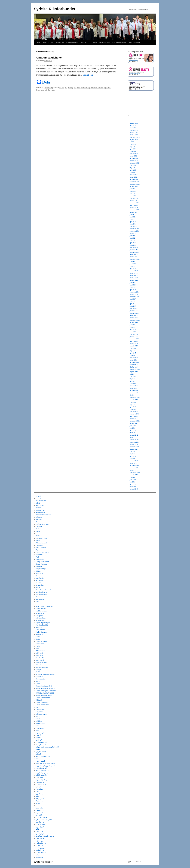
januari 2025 (134, 133)
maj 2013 (133, 405)
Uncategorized (40, 709)
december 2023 (134, 158)
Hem (38, 43)
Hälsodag (39, 566)
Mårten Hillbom (41, 609)
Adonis (38, 503)
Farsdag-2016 (40, 545)
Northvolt (39, 627)
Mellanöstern (40, 613)
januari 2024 (134, 156)
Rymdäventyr (86, 88)
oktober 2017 (134, 294)
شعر (37, 806)
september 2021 (135, 210)
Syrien (38, 684)
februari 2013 (134, 412)
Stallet (38, 672)
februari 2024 (134, 154)
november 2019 (135, 254)
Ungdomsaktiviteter (49, 58)
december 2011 (134, 440)
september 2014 (135, 369)
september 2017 (135, 297)
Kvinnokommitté (72, 43)
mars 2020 (133, 245)
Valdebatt (39, 721)
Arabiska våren (41, 510)
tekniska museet (97, 88)
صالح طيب (39, 808)
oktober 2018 (134, 278)
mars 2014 (133, 383)
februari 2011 (134, 461)
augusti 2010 (134, 475)
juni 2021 (133, 217)
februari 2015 (134, 358)
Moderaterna (40, 620)
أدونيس (38, 735)
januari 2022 (134, 201)
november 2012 (135, 416)
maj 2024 (133, 147)
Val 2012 (39, 716)
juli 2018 (132, 283)
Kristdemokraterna (42, 595)
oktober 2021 (134, 208)
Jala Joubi (39, 583)
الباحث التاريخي (41, 752)
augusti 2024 (134, 140)
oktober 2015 (134, 344)
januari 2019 (134, 273)
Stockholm (60, 43)
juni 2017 (133, 299)
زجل (37, 792)
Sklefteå (38, 665)
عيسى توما (39, 813)
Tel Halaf (39, 700)
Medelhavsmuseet (42, 611)
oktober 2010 (134, 470)
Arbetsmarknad (41, 512)
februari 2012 (134, 435)
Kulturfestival (40, 599)
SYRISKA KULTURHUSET (45, 693)
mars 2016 (133, 332)
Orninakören (40, 644)
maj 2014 (133, 379)
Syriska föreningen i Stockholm (46, 691)
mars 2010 (133, 487)
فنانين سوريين (40, 824)
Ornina (38, 639)
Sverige (38, 681)
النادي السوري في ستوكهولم (45, 766)
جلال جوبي (39, 777)
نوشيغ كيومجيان (41, 852)
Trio (37, 707)
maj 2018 (133, 287)
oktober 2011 (134, 444)
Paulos (38, 646)
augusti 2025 (134, 123)
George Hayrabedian (42, 562)
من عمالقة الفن (41, 843)
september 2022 (135, 184)
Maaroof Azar (40, 604)
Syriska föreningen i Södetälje (45, 688)
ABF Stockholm (41, 501)
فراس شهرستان (41, 817)
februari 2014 (134, 386)
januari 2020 (134, 250)
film (75, 88)
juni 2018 (133, 285)
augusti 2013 (134, 400)
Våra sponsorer (135, 43)
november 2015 (135, 341)
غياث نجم (39, 815)
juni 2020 (133, 238)
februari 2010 (134, 489)
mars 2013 (133, 409)
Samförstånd (40, 660)
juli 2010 (132, 477)
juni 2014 (133, 376)
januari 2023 (134, 177)
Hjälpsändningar (41, 569)
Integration (39, 573)
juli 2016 (132, 325)
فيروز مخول (40, 827)
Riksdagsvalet (40, 651)
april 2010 (133, 484)
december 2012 (134, 414)
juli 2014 (132, 374)
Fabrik (38, 541)
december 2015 (134, 339)
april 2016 (133, 330)
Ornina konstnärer (42, 641)
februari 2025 (134, 130)
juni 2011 (133, 451)
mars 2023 (133, 172)
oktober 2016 (134, 318)
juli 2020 (132, 236)
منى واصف (39, 845)
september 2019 (135, 259)
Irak (37, 576)
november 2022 (135, 182)
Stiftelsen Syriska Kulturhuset (45, 674)
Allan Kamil (40, 505)
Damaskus (39, 527)
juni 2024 (133, 144)
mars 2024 (133, 151)
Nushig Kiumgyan (42, 632)
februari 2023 (134, 175)
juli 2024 (132, 142)
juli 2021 (132, 215)
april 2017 (133, 304)
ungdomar (107, 88)
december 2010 (134, 466)
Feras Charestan (41, 548)
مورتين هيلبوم (40, 848)
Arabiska (39, 508)
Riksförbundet (48, 43)
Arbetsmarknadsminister (44, 515)
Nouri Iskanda (40, 630)
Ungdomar (48, 88)
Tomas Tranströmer (42, 702)
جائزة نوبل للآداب (41, 775)
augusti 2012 (134, 423)
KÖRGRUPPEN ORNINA (100, 43)
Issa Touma (39, 580)
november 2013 (135, 393)
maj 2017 (133, 301)
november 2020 (135, 231)
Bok (37, 522)
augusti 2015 (134, 346)
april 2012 (133, 430)
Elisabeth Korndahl (42, 538)
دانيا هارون (39, 789)
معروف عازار (40, 841)
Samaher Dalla (40, 658)
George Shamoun (41, 564)
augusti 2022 (134, 186)
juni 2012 (133, 426)
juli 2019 (132, 261)
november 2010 (135, 468)
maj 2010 (133, 482)
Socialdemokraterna (42, 667)
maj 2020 (133, 240)
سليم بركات (40, 799)
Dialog (38, 531)
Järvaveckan (40, 585)
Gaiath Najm (40, 559)
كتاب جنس (39, 831)
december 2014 (134, 362)
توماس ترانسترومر (42, 773)
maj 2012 (133, 428)
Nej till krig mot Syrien (43, 623)
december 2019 (134, 252)
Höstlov (38, 571)
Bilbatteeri (39, 519)
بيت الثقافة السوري (42, 770)
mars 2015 (133, 355)
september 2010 (135, 473)
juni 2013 (133, 402)
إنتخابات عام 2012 (42, 745)
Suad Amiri (39, 677)
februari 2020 (134, 247)
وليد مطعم (39, 857)
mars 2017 (133, 306)
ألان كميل (39, 740)
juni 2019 (133, 264)
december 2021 (134, 203)
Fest (37, 550)
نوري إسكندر (40, 850)
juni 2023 (133, 165)
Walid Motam (40, 728)
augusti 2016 (134, 322)
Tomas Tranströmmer (43, 705)
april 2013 (133, 407)
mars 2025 (133, 128)
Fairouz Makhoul (41, 543)
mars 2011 (133, 458)
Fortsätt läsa (89, 75)
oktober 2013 (134, 395)
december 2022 (134, 179)
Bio (66, 88)
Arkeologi (39, 517)
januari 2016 (134, 337)
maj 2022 (133, 193)
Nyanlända (39, 634)
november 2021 (135, 205)
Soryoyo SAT (40, 670)
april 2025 (133, 125)
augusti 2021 (134, 212)
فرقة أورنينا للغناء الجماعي (45, 820)
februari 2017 (134, 308)
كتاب (37, 829)
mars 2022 (133, 196)
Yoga (37, 731)
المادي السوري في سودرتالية (45, 763)
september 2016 (135, 320)
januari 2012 (134, 437)
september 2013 (135, 398)
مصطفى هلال (40, 838)
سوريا (38, 803)
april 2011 (133, 456)
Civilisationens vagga (43, 524)
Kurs (37, 602)
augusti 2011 (134, 449)
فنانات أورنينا (40, 822)
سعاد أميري (40, 794)
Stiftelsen (85, 43)
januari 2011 (134, 463)
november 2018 (135, 276)
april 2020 (133, 243)
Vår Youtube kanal (119, 43)
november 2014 (135, 365)
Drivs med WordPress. (137, 862)
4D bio (62, 88)
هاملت (38, 855)
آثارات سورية (40, 733)
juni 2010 (133, 480)
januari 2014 (134, 388)
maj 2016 (133, 327)
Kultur (38, 597)
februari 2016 (134, 334)
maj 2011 (133, 454)
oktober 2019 (134, 257)
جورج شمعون (40, 782)
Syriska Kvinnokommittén (44, 695)
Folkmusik (39, 555)
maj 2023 (133, 168)
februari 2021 (134, 226)
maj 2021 (133, 219)
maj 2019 (133, 266)
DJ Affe (38, 536)
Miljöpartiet (40, 616)
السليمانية (39, 759)
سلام (37, 796)
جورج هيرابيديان (41, 784)
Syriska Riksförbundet (54, 9)
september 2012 (135, 421)
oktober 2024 (134, 135)
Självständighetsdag (42, 663)
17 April (38, 496)
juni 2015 (133, 348)
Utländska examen (42, 714)
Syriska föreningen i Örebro (45, 686)
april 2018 (133, 290)
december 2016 (134, 313)
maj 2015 (133, 351)
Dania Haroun (40, 529)
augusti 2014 (134, 372)
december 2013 (134, 390)
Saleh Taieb (39, 653)
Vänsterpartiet (40, 724)
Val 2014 (39, 719)
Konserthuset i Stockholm (44, 590)
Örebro (38, 637)
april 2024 (133, 149)
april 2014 (133, 381)
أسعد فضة (39, 738)
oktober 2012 (134, 419)
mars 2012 (133, 433)
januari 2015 (134, 360)
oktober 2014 (134, 367)
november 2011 (135, 442)
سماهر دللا (39, 801)
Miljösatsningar (41, 618)
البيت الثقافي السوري (43, 756)
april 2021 (133, 222)
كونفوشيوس (40, 834)
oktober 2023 (134, 161)
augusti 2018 (134, 280)
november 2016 (135, 315)
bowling (70, 88)
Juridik (38, 587)
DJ (37, 534)
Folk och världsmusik (43, 552)
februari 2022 (134, 198)
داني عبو (39, 787)
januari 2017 (134, 311)
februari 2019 (134, 271)
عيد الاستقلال (40, 810)
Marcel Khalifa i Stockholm (45, 606)
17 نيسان (39, 498)
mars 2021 (133, 224)
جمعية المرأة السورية (43, 780)
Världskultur (40, 726)
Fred (37, 557)
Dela (46, 82)
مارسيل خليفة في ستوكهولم (45, 836)
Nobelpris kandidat (42, 625)
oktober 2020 (134, 233)
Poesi (38, 648)
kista (79, 88)
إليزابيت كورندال (41, 742)
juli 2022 (132, 189)
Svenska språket (41, 679)
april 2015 (133, 353)
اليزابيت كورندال (41, 768)
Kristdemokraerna (42, 592)
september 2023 (135, 163)
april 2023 (133, 170)
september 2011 (135, 447)
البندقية (38, 754)
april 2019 (133, 269)
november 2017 (135, 292)
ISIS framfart (40, 578)
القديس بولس (40, 761)
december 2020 (134, 229)
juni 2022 (133, 191)
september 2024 (135, 137)
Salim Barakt (40, 655)
